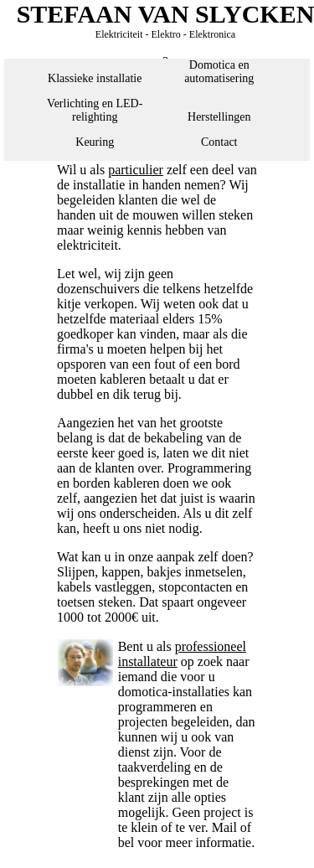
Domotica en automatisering (219, 71)
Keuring (95, 142)
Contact (219, 142)
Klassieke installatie (95, 78)
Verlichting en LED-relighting (95, 110)
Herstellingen (219, 117)
